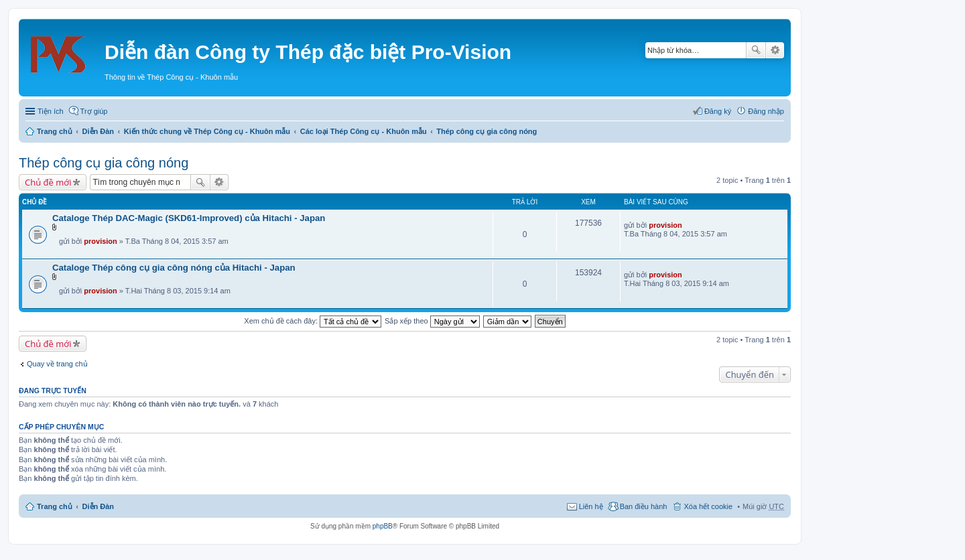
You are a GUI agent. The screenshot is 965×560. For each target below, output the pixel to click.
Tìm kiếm (756, 50)
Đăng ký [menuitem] (718, 111)
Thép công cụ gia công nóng (487, 131)
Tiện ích (51, 111)
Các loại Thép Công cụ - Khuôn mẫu (364, 131)
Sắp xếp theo (432, 321)
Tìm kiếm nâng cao (775, 50)
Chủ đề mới (48, 182)
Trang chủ (55, 131)
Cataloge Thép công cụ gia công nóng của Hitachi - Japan (174, 268)
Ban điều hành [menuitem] (644, 506)
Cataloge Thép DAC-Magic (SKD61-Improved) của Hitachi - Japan (189, 218)
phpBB (383, 526)
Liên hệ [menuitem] (591, 506)
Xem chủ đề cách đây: (313, 321)
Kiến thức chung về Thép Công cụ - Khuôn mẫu (207, 131)
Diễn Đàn (99, 131)
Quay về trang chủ (57, 364)
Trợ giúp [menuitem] (94, 111)
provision (101, 241)
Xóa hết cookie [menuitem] (708, 506)
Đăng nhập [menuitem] (766, 111)
